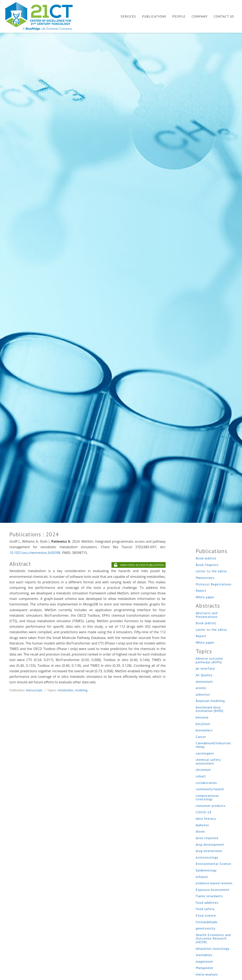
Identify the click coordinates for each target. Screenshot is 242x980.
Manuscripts (34, 690)
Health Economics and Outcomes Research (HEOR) (213, 938)
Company (200, 16)
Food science (206, 915)
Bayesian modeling (210, 701)
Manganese (204, 968)
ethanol (202, 877)
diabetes (202, 825)
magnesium (204, 961)
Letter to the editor (211, 571)
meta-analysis (207, 974)
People (179, 16)
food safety (205, 909)
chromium (203, 770)
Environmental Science (213, 864)
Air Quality (204, 675)
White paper (205, 597)
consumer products (211, 806)
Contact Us (224, 16)
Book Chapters (207, 565)
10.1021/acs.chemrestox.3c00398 (35, 553)
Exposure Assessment (213, 890)
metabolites (65, 690)
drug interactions (209, 851)
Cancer (201, 737)
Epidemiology (206, 870)
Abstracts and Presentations (207, 615)
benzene (202, 717)
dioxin (200, 831)
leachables (204, 955)
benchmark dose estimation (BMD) (210, 709)
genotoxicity (206, 928)
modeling (81, 690)
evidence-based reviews (214, 883)
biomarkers (204, 730)
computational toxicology (207, 797)
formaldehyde (207, 922)
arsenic (201, 688)
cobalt (201, 776)
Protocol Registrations (214, 584)
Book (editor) (206, 558)
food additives (207, 903)
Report (201, 590)
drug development (210, 844)
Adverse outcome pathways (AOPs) (209, 660)
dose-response (207, 838)
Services (128, 16)
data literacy (206, 818)
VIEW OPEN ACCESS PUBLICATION (139, 565)
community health (210, 789)
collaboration (206, 783)
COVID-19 (204, 812)
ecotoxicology (207, 857)
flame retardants (209, 896)
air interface (205, 668)
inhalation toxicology (212, 949)
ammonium (204, 681)
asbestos (203, 694)
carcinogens (205, 753)
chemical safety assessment (208, 761)
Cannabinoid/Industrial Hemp (213, 745)
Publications (154, 16)
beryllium (203, 724)
